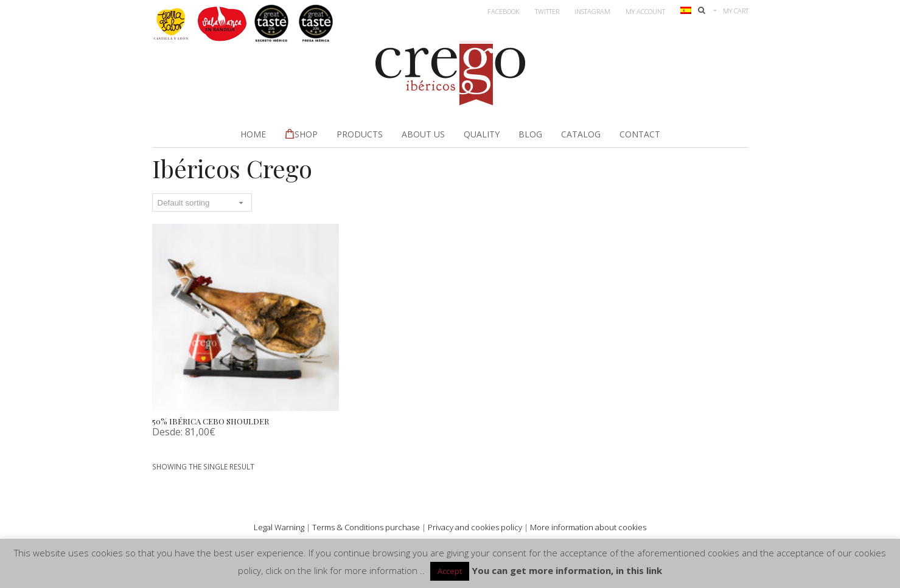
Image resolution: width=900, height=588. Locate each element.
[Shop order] (202, 202)
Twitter (547, 11)
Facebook (504, 11)
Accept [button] (450, 571)
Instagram (592, 11)
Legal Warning (279, 527)
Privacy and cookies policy (475, 527)
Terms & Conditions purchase (366, 527)
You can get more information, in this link (567, 570)
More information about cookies (588, 527)
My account (645, 11)
